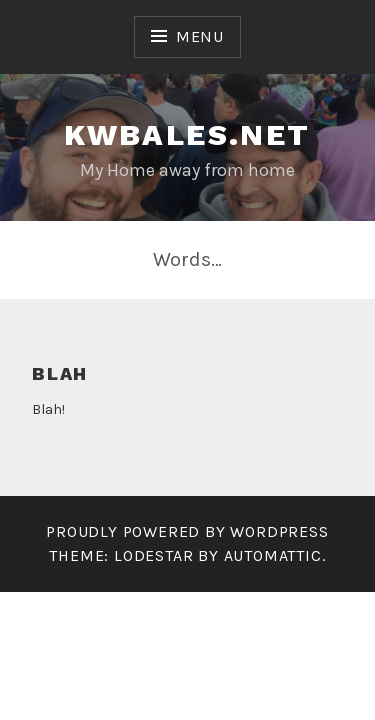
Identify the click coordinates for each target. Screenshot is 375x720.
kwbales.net (187, 134)
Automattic (273, 555)
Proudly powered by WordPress (187, 531)
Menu (200, 36)
